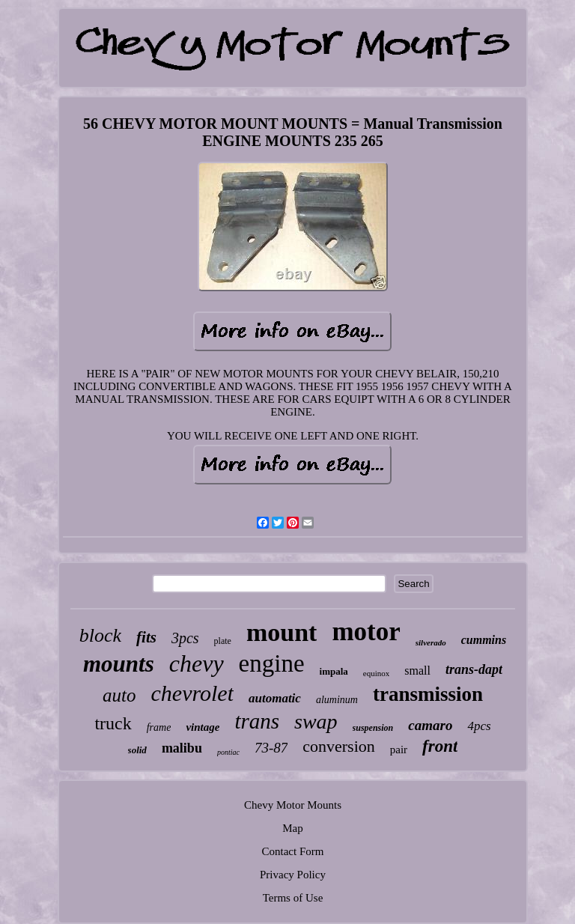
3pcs (185, 638)
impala (334, 671)
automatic (275, 698)
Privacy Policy (293, 875)
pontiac (228, 752)
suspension (373, 728)
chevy (197, 663)
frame (159, 727)
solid (137, 750)
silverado (431, 642)
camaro (430, 725)
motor (366, 632)
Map (293, 828)
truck (113, 723)
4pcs (479, 726)
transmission (428, 694)
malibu (182, 748)
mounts (119, 664)
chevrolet (193, 693)
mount (282, 632)
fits (146, 637)
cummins (484, 640)
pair (399, 750)
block (100, 635)
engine (272, 663)
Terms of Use (293, 898)
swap (316, 721)
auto (119, 695)
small (417, 671)
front (440, 746)
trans (257, 721)
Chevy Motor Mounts (293, 805)
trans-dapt (474, 669)
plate (223, 641)
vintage (203, 727)
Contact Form (293, 851)
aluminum (337, 700)
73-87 (271, 748)
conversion (339, 746)
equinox (376, 673)
